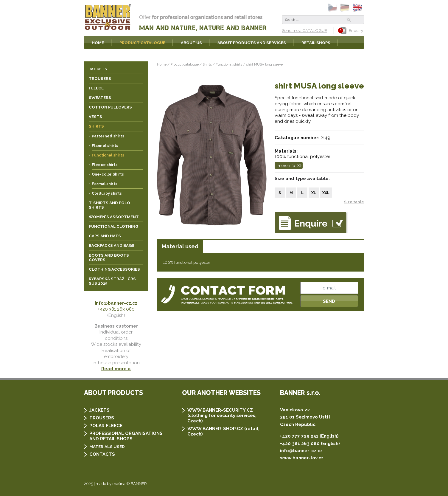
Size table (354, 202)
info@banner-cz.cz (116, 303)
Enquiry (352, 30)
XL (314, 193)
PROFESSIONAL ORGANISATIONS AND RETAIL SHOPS (126, 436)
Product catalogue (185, 64)
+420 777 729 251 (299, 436)
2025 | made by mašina (105, 484)
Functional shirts (229, 64)
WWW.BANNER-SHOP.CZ (215, 429)
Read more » (116, 369)
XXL (326, 193)
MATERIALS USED (107, 447)
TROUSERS (102, 418)
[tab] (180, 246)
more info (286, 165)
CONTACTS (102, 454)
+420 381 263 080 (116, 309)
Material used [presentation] (180, 246)
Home (162, 64)
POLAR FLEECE (106, 426)
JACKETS (99, 410)
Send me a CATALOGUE (305, 30)
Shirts (207, 64)
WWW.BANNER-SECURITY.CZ (220, 410)
